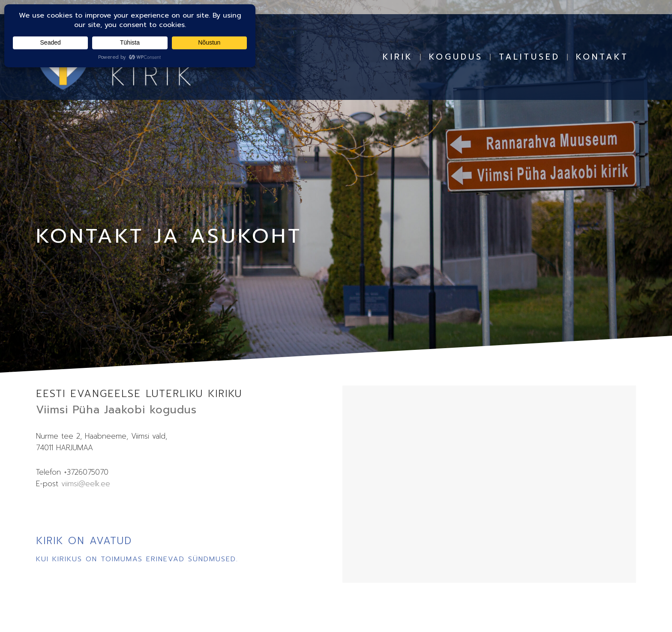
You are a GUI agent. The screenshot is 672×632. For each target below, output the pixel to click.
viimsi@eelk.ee (86, 484)
